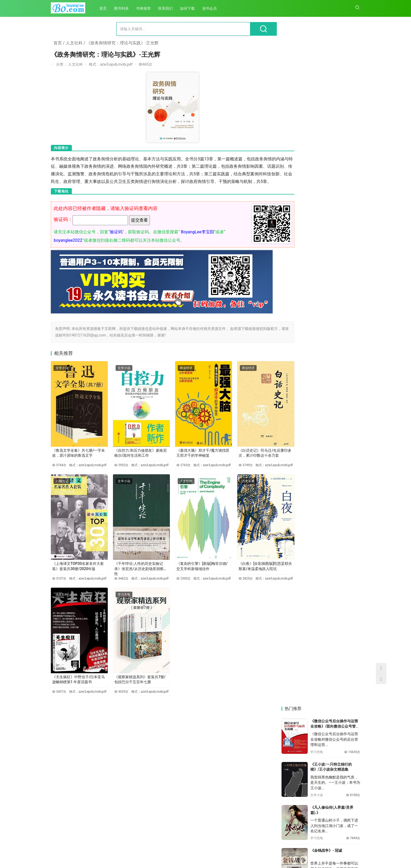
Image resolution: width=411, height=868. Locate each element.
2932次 (114, 466)
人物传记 (62, 485)
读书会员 (211, 8)
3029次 (114, 686)
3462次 (114, 576)
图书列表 (123, 8)
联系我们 (167, 8)
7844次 (353, 182)
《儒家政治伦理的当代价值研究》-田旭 (300, 562)
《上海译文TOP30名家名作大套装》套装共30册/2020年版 (76, 561)
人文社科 (74, 43)
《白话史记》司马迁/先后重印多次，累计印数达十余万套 (245, 451)
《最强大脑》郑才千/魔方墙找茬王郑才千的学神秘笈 (188, 451)
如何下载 (189, 8)
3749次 (227, 466)
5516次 (353, 483)
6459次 (353, 312)
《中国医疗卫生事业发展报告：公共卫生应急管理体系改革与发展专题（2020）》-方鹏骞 (300, 627)
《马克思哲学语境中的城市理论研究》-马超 (300, 757)
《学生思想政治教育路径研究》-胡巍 (300, 823)
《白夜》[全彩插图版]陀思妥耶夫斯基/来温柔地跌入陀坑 (244, 561)
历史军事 (231, 485)
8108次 (353, 139)
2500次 (170, 576)
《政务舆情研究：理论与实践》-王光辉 (122, 43)
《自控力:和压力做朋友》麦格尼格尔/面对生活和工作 (131, 451)
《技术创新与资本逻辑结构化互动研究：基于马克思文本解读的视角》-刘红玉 (341, 823)
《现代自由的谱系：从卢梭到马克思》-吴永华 (341, 758)
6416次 (353, 357)
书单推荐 (145, 8)
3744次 (58, 466)
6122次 (353, 397)
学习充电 (118, 595)
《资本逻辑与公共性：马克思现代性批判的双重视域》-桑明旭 (341, 692)
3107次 (58, 576)
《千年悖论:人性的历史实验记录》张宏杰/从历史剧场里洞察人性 (131, 562)
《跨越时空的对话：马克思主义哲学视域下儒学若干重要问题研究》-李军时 (341, 562)
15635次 (352, 96)
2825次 (227, 576)
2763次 (170, 466)
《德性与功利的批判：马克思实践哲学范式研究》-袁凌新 (341, 627)
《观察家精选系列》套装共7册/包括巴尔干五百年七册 (132, 671)
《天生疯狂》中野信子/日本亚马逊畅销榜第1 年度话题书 (76, 671)
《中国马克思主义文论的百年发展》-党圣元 (300, 692)
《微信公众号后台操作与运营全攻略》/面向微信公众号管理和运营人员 (335, 70)
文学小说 (62, 375)
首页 (105, 8)
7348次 (353, 225)
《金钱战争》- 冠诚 (326, 195)
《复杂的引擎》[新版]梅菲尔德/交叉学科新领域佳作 (188, 561)
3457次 (58, 686)
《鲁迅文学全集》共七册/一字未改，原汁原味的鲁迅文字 (76, 451)
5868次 (353, 440)
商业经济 (175, 375)
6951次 (353, 269)
